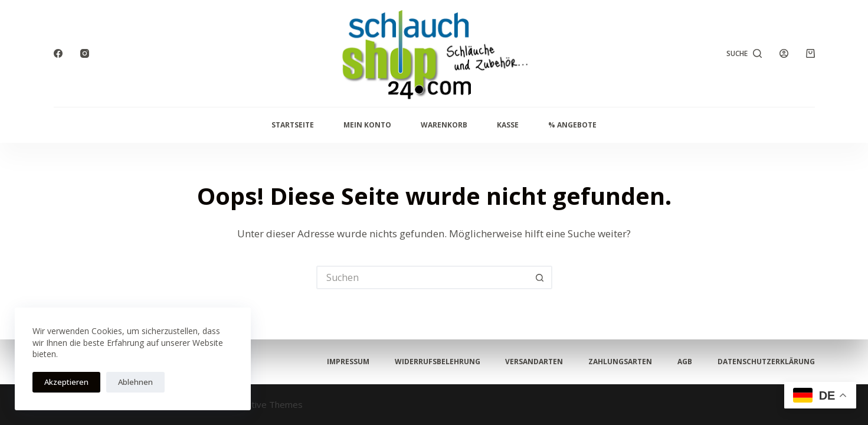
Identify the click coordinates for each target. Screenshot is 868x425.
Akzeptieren (66, 382)
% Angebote (572, 125)
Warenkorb (444, 125)
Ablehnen (135, 382)
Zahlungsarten (620, 362)
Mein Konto (367, 125)
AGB (685, 362)
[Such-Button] (541, 277)
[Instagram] (85, 53)
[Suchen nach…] (422, 277)
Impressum (348, 362)
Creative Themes (268, 404)
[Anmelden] (784, 53)
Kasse (508, 125)
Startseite (293, 125)
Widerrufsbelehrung (438, 362)
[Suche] (744, 54)
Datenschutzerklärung (766, 362)
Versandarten (534, 362)
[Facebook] (58, 53)
